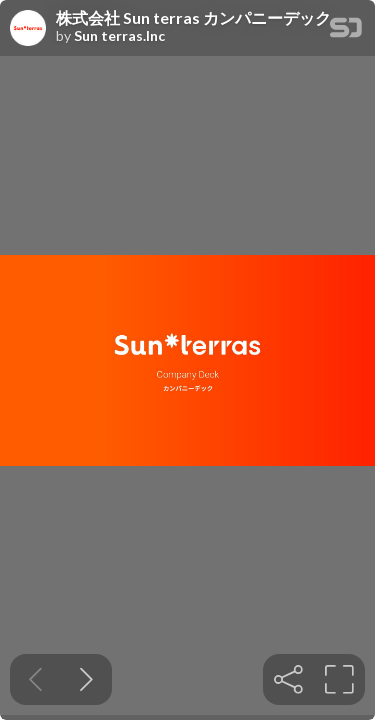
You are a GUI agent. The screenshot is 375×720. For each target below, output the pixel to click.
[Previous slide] (35, 679)
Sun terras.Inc (119, 36)
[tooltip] (288, 679)
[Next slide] (86, 679)
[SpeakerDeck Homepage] (346, 31)
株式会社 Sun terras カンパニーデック (193, 18)
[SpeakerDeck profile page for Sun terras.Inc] (28, 29)
